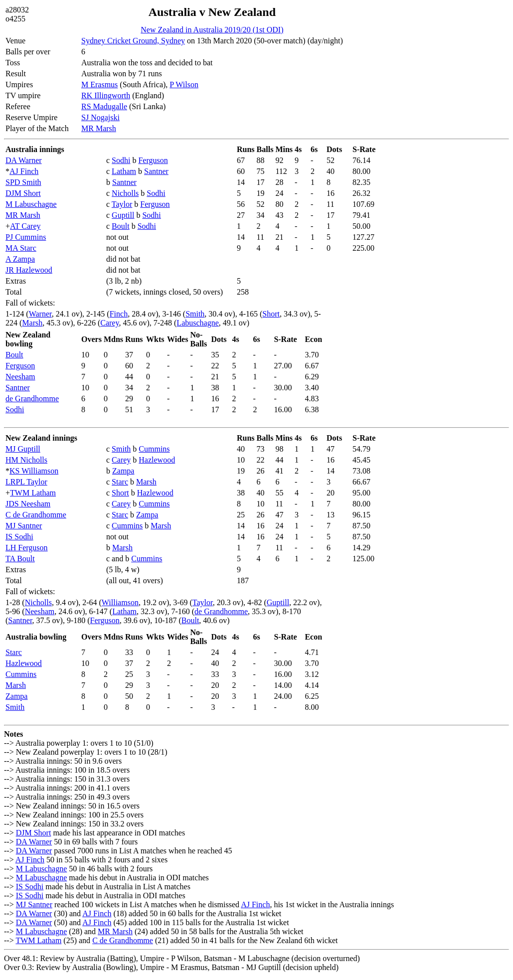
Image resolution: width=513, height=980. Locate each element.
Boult (121, 226)
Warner (40, 314)
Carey (109, 323)
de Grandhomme (32, 399)
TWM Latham (33, 493)
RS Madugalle (104, 106)
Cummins (154, 449)
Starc (120, 482)
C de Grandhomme (36, 515)
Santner (156, 171)
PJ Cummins (26, 237)
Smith (195, 314)
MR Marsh (99, 128)
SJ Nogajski (100, 117)
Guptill (123, 215)
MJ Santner (24, 526)
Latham (124, 171)
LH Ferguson (27, 548)
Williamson (120, 602)
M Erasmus (99, 84)
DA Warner (24, 160)
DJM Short (23, 193)
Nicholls (125, 193)
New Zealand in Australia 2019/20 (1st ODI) (212, 30)
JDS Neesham (28, 504)
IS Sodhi (19, 537)
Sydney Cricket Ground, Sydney (133, 41)
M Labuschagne (31, 204)
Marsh (32, 323)
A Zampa (20, 259)
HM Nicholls (26, 460)
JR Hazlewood (29, 270)
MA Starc (21, 248)
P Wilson (184, 84)
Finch (119, 314)
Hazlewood (157, 460)
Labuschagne (197, 323)
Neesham (20, 377)
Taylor (122, 204)
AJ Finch (24, 171)
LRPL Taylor (26, 482)
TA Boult (20, 559)
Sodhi (121, 160)
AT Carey (25, 226)
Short (271, 314)
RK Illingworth (106, 95)
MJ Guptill (23, 449)
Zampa (123, 471)
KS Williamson (34, 471)
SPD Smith (23, 182)
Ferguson (153, 160)
